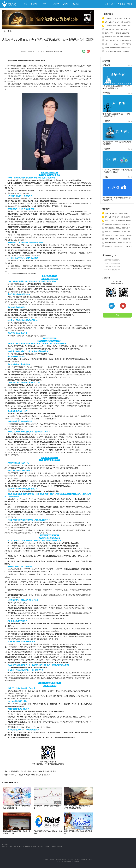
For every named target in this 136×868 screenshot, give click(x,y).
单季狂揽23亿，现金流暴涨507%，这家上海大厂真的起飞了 (118, 232)
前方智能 (60, 847)
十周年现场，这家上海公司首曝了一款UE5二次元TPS (118, 29)
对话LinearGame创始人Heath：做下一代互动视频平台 (118, 44)
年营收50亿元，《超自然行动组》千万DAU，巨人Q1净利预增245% (118, 246)
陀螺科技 (4, 847)
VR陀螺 (10, 847)
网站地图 (58, 860)
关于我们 (46, 860)
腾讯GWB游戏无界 (19, 847)
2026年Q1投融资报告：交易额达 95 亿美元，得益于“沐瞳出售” (118, 243)
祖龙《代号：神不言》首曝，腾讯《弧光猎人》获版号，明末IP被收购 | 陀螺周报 (118, 22)
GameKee (47, 847)
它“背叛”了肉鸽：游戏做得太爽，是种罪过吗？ (117, 51)
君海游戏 (55, 51)
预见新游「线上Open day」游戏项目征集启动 (117, 37)
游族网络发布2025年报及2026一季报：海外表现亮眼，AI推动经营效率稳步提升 (118, 224)
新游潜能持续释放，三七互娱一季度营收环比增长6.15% (118, 228)
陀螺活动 (28, 847)
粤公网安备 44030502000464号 (83, 860)
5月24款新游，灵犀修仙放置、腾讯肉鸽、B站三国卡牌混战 (118, 26)
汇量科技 (53, 847)
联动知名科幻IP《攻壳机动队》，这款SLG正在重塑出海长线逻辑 (29, 771)
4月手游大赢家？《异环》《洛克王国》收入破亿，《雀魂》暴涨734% (118, 18)
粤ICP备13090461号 (68, 860)
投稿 (117, 315)
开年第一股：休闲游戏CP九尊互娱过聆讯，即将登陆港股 (26, 775)
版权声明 (52, 860)
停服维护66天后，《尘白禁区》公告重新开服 (117, 33)
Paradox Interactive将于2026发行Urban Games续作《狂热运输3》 (118, 48)
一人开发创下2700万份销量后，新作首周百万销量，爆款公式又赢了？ (118, 40)
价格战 (60, 51)
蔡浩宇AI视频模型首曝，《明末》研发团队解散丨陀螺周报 (118, 239)
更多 (130, 65)
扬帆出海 (34, 847)
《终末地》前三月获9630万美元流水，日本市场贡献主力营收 (118, 235)
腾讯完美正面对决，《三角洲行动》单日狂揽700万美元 (118, 221)
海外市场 (49, 51)
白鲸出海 (40, 847)
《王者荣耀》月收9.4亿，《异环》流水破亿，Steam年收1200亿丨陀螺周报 (118, 213)
